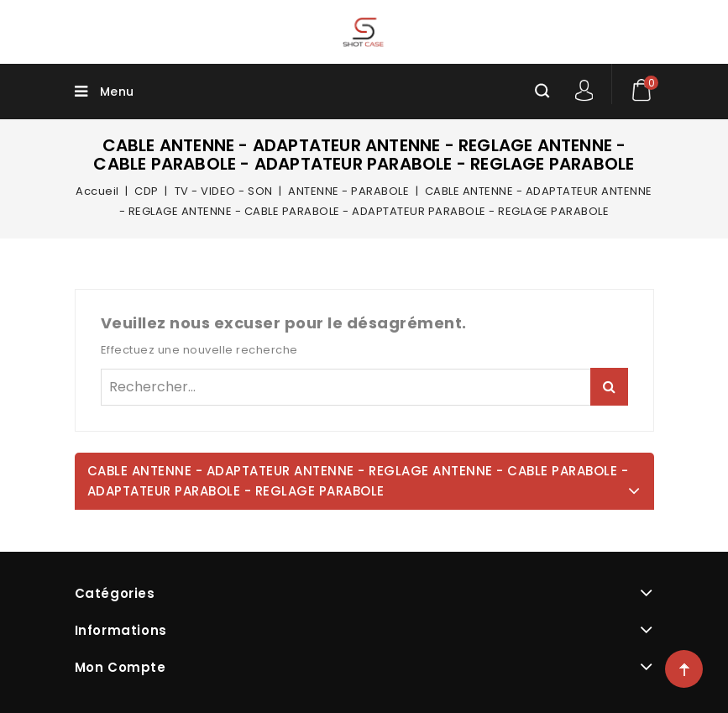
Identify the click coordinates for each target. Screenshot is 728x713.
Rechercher (609, 387)
